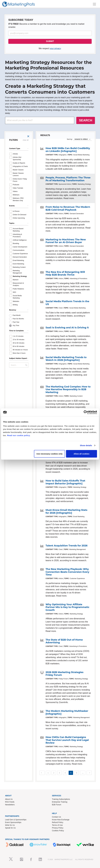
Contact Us (56, 817)
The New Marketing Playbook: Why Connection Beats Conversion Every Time (67, 572)
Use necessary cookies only (49, 454)
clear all (26, 140)
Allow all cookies (81, 454)
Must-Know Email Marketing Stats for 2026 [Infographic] (66, 511)
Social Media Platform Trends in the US (67, 303)
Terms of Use (57, 825)
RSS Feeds (10, 802)
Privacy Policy (58, 828)
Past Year (16, 322)
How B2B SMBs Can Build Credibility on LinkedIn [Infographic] (68, 150)
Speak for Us (10, 828)
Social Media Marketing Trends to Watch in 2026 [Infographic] (66, 359)
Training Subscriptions (61, 799)
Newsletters (10, 805)
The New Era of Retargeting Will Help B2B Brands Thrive (65, 273)
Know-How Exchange (61, 820)
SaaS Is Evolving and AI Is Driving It (67, 328)
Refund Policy (58, 822)
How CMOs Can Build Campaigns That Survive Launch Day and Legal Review (67, 740)
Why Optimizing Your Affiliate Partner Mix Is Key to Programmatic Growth (67, 607)
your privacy (55, 48)
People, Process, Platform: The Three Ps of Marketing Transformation (68, 179)
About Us (9, 799)
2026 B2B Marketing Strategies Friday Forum (65, 674)
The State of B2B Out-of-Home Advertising (64, 641)
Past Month (17, 315)
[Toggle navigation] (94, 4)
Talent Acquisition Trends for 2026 (67, 546)
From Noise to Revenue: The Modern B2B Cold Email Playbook (68, 208)
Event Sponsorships (13, 822)
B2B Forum (57, 805)
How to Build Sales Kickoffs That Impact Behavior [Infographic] (65, 482)
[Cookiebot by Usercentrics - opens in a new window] (86, 412)
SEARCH (86, 120)
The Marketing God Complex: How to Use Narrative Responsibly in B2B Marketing (68, 389)
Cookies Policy (58, 831)
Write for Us (10, 825)
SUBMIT (50, 41)
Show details (86, 445)
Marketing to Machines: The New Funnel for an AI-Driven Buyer (66, 241)
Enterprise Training (60, 802)
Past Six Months (18, 319)
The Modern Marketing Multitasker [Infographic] (67, 712)
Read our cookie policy (19, 435)
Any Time (16, 325)
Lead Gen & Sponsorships (16, 820)
